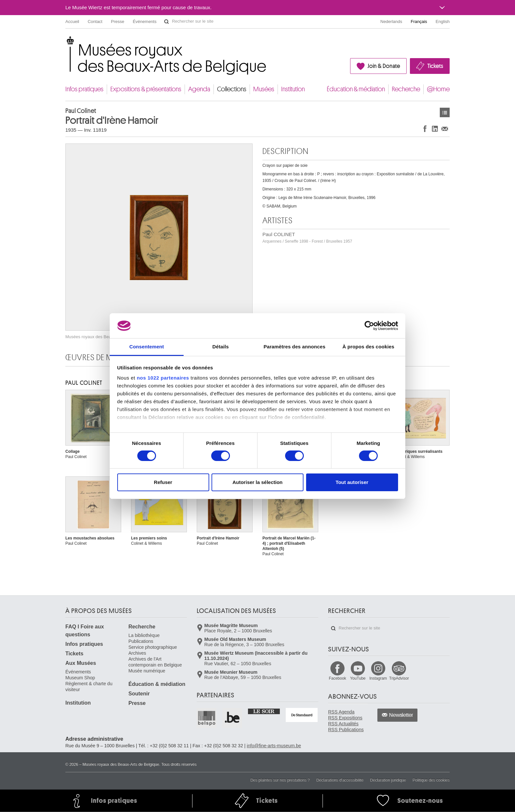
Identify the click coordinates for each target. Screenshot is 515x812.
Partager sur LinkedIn (435, 129)
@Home (438, 89)
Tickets (435, 66)
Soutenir (139, 694)
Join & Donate (384, 66)
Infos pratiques (84, 89)
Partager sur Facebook (425, 129)
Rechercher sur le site (167, 22)
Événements (145, 22)
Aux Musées (81, 663)
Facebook (337, 678)
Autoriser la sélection (258, 482)
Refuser (163, 482)
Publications (141, 641)
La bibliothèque (144, 635)
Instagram (378, 678)
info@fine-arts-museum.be (274, 746)
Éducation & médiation (356, 89)
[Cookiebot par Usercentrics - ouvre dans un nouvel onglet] (369, 326)
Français (419, 22)
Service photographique (153, 647)
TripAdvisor (399, 678)
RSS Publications (346, 730)
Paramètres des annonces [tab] (294, 347)
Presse (118, 22)
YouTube (358, 678)
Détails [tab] (221, 347)
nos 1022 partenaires (163, 378)
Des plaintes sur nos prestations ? (280, 780)
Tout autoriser (352, 482)
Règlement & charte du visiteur (89, 687)
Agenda (199, 89)
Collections (232, 89)
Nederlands (391, 22)
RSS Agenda (341, 712)
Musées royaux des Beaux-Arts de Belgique (66, 43)
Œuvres (445, 112)
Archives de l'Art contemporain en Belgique (155, 662)
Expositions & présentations (146, 89)
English (443, 22)
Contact (95, 22)
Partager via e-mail (445, 129)
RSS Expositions (345, 718)
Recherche (406, 89)
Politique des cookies (431, 780)
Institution (293, 89)
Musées (264, 89)
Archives (137, 653)
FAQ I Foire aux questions (85, 631)
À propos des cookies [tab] (369, 347)
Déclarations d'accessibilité (340, 780)
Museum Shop (80, 678)
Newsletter (401, 715)
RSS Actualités (343, 724)
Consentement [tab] (147, 347)
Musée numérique (147, 671)
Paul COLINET (307, 238)
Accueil (72, 22)
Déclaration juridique (388, 780)
